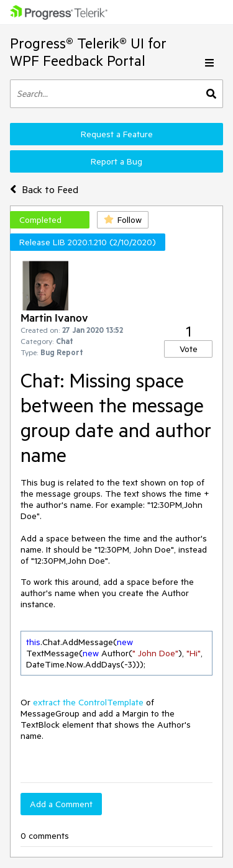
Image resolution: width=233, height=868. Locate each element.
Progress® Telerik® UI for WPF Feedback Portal (88, 52)
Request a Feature (117, 134)
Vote (189, 349)
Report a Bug (116, 161)
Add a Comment (61, 804)
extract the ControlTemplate (88, 702)
